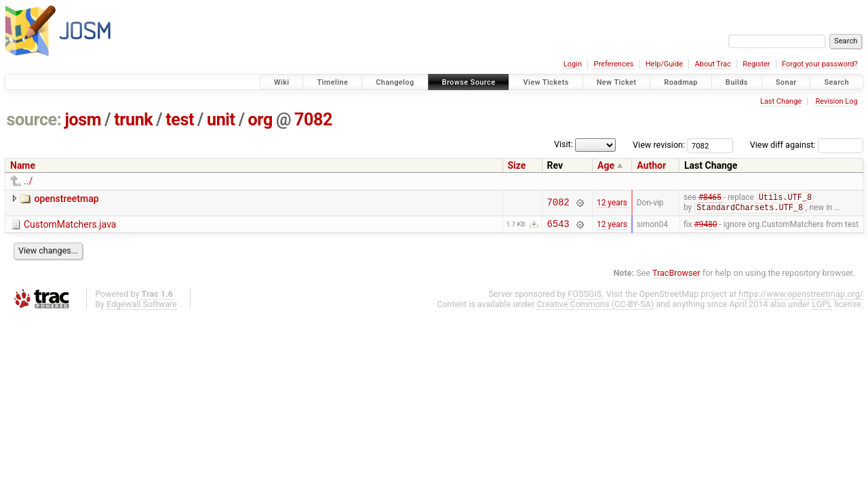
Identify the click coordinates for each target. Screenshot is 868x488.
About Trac (713, 64)
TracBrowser (676, 276)
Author (651, 165)
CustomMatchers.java (70, 226)
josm (83, 120)
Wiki (282, 82)
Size (517, 165)
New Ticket (617, 82)
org (260, 120)
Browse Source (469, 82)
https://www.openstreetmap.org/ (801, 297)
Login (573, 64)
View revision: (659, 145)
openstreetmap (66, 199)
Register (756, 64)
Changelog (395, 82)
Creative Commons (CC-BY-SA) (596, 307)
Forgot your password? (820, 64)
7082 (313, 120)
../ (28, 181)
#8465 (710, 199)
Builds (737, 82)
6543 (558, 227)
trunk (133, 120)
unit (221, 120)
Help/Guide (664, 64)
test (180, 120)
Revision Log (836, 101)
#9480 (705, 226)
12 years (612, 203)
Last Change (781, 101)
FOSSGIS (585, 297)
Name (23, 165)
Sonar (786, 82)
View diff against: (807, 145)
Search (836, 82)
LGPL (822, 307)
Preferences (613, 64)
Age (606, 165)
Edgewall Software (142, 307)
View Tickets (546, 82)
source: (34, 120)
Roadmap (681, 82)
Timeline (332, 82)
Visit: (564, 144)
